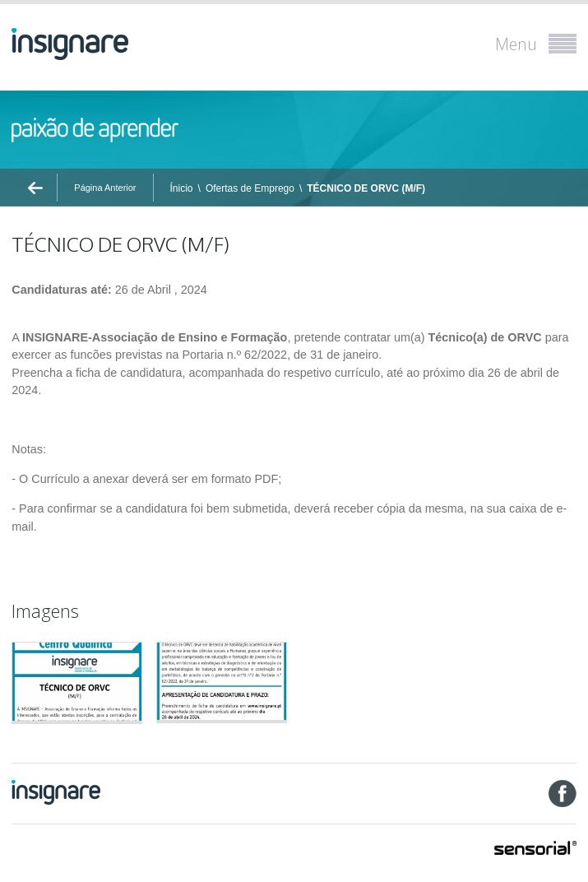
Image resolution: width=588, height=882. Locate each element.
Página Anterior (105, 188)
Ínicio (182, 188)
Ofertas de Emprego (250, 188)
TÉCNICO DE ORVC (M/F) (366, 188)
